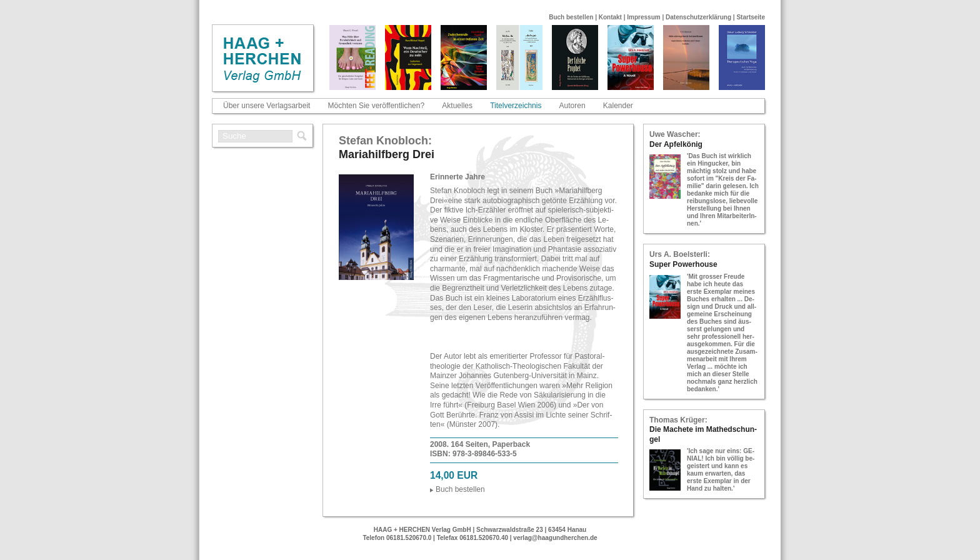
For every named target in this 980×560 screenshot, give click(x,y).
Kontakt (610, 17)
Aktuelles (457, 106)
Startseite (751, 17)
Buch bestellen (571, 17)
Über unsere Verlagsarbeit (267, 106)
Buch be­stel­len (460, 489)
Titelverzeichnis (516, 106)
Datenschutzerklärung (698, 17)
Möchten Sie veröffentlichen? (377, 106)
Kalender (618, 106)
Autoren (572, 106)
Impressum (643, 17)
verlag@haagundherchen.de (555, 538)
